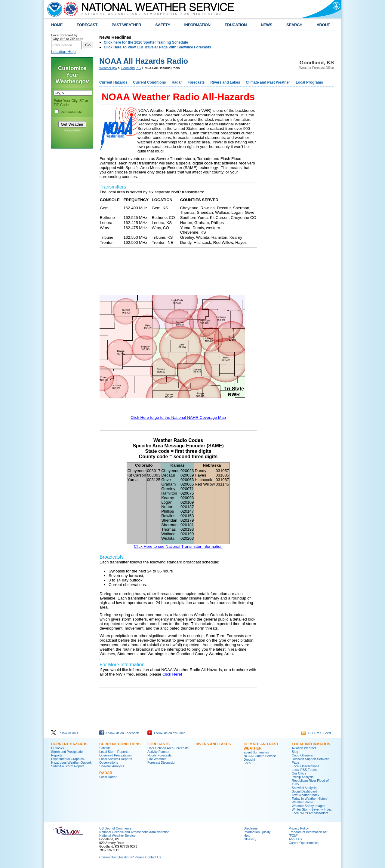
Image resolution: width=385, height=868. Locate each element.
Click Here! (172, 674)
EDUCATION (236, 25)
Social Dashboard (304, 791)
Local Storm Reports (114, 752)
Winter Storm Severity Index (312, 809)
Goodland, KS (131, 68)
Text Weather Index (306, 795)
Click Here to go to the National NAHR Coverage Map (178, 417)
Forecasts (196, 82)
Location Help (63, 52)
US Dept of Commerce (115, 828)
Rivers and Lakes (225, 82)
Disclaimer (251, 828)
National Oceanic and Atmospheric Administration (134, 832)
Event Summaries (256, 752)
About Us (295, 839)
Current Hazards (113, 82)
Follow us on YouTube (166, 733)
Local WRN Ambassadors (310, 813)
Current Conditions (149, 82)
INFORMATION (197, 25)
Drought (249, 759)
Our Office (299, 773)
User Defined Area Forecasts (168, 748)
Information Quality (257, 832)
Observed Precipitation (115, 755)
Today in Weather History (310, 799)
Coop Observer (303, 755)
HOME (57, 25)
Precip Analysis (303, 777)
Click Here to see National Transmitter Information (178, 546)
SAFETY (163, 25)
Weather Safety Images (308, 806)
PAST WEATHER (126, 25)
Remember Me (71, 112)
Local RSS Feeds (304, 770)
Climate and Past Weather (268, 82)
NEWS (266, 25)
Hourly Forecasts (160, 755)
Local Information (311, 744)
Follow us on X (65, 733)
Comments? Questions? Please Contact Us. (131, 857)
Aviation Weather (304, 748)
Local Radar (108, 777)
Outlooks (57, 748)
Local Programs (309, 82)
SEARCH (294, 25)
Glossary (250, 839)
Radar (177, 82)
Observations (109, 762)
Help (247, 836)
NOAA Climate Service (260, 756)
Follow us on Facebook (119, 733)
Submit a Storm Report (67, 766)
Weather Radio (302, 802)
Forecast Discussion (162, 762)
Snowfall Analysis (112, 766)
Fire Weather (157, 759)
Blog (295, 752)
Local (247, 763)
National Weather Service (117, 836)
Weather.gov (108, 68)
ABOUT (323, 25)
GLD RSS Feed (316, 733)
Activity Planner (158, 752)
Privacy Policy (72, 130)
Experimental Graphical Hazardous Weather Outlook (71, 761)
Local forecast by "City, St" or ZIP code (67, 37)
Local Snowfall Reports (116, 759)
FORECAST (87, 25)
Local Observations (305, 766)
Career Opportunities (304, 843)
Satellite (105, 748)
